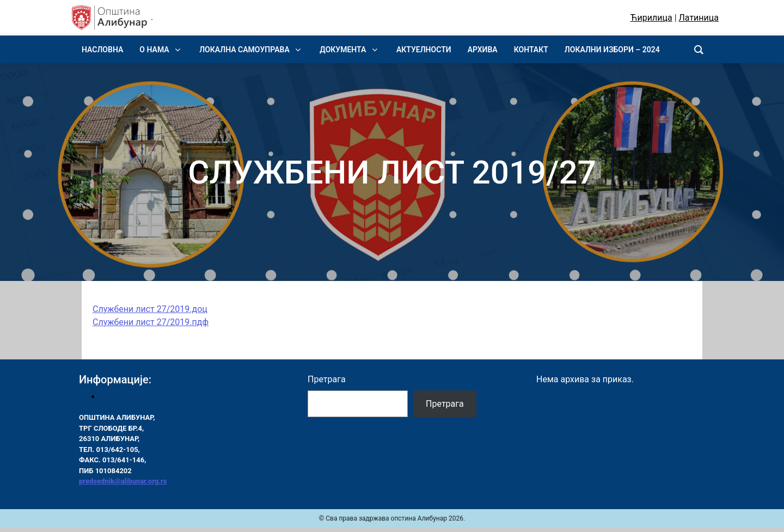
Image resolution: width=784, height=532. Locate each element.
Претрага (327, 379)
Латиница (699, 18)
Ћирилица (651, 18)
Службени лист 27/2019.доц (150, 309)
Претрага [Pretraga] (445, 404)
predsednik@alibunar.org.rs (123, 481)
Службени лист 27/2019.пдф (151, 322)
